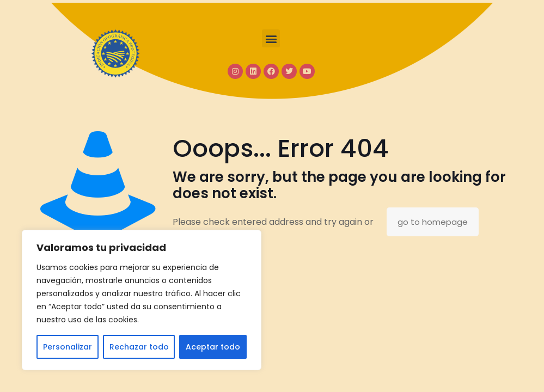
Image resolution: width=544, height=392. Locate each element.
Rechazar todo (139, 347)
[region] (142, 300)
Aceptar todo (213, 347)
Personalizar (68, 347)
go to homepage (433, 222)
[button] (271, 38)
